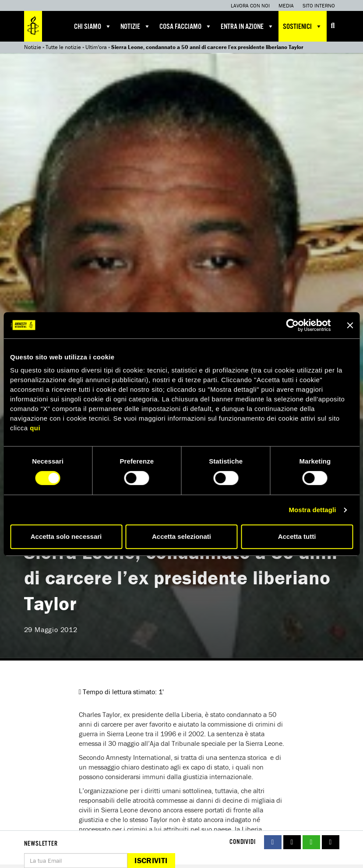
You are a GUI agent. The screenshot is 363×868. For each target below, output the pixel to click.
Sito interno (319, 5)
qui (35, 428)
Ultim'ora (96, 47)
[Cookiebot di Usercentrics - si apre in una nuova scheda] (292, 325)
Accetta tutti (297, 536)
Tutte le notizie (63, 47)
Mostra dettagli (312, 510)
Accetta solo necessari (66, 536)
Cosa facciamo (186, 26)
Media (286, 5)
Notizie (136, 26)
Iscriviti (151, 860)
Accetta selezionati (181, 536)
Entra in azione (247, 26)
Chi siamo (93, 26)
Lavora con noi (250, 5)
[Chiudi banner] (350, 325)
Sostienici (303, 26)
